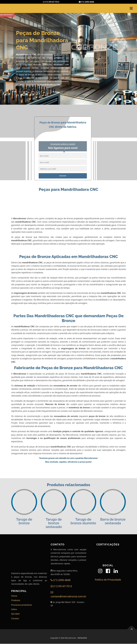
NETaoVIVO (82, 638)
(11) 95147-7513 (51, 2)
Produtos (16, 600)
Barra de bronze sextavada (113, 522)
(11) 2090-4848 (87, 2)
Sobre (14, 610)
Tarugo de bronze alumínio (83, 522)
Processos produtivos (22, 605)
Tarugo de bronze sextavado (54, 523)
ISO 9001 (16, 614)
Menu (131, 9)
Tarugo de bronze (24, 522)
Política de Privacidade (108, 580)
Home (14, 596)
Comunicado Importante (16, 15)
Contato (15, 619)
